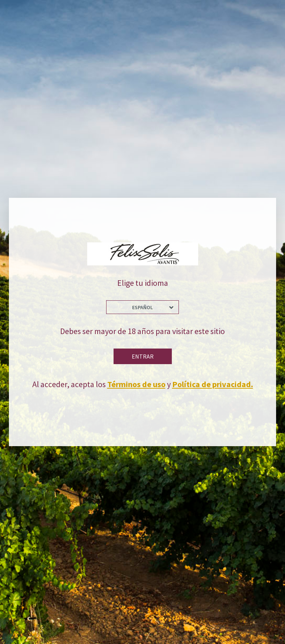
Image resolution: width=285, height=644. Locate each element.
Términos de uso (136, 384)
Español (142, 307)
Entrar (143, 356)
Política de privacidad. (213, 384)
